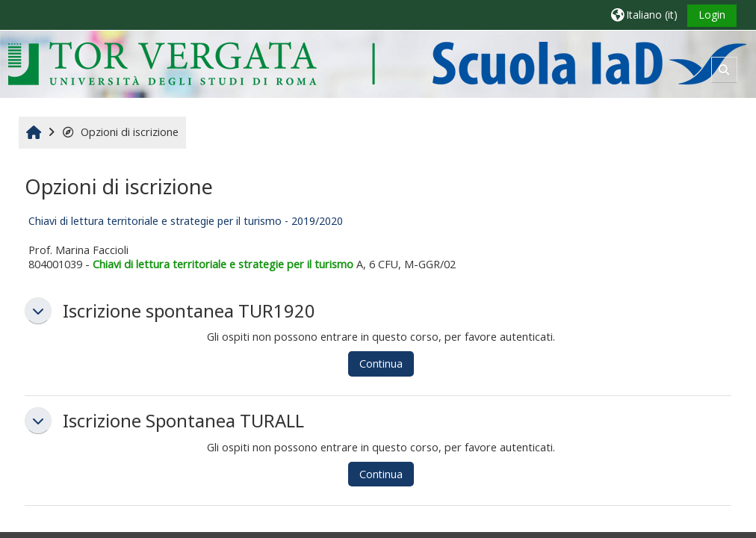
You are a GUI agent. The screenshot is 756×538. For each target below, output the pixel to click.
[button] (644, 15)
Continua (381, 364)
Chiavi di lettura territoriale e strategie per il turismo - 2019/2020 (186, 221)
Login (712, 15)
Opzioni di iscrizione (120, 132)
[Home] (377, 63)
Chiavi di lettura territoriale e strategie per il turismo (223, 264)
